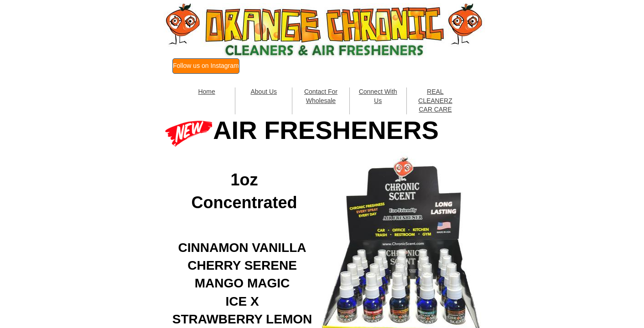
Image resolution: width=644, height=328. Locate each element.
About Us (264, 92)
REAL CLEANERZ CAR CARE (435, 100)
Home (206, 92)
